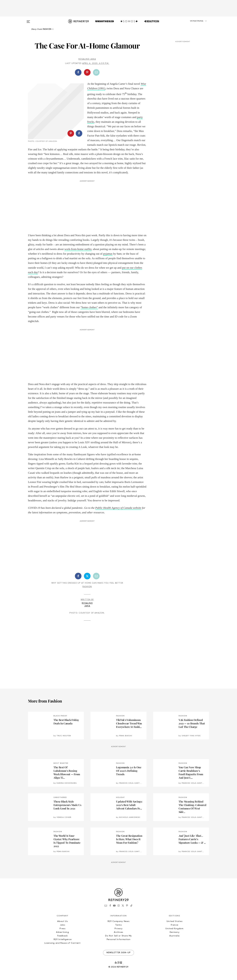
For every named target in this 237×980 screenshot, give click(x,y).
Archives (118, 932)
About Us (62, 921)
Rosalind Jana (87, 59)
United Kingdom (174, 929)
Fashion (87, 587)
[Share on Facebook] (78, 72)
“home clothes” (89, 307)
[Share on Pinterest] (87, 72)
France (175, 925)
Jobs (63, 925)
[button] (193, 24)
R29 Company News (118, 921)
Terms (118, 925)
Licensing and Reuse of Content (63, 943)
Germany (175, 932)
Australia (174, 936)
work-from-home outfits (78, 249)
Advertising (62, 932)
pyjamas (108, 254)
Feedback (62, 936)
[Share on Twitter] (87, 576)
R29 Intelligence (63, 939)
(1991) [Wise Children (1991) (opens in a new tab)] (101, 88)
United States (174, 921)
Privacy (119, 929)
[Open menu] (28, 20)
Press (62, 929)
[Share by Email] (96, 72)
